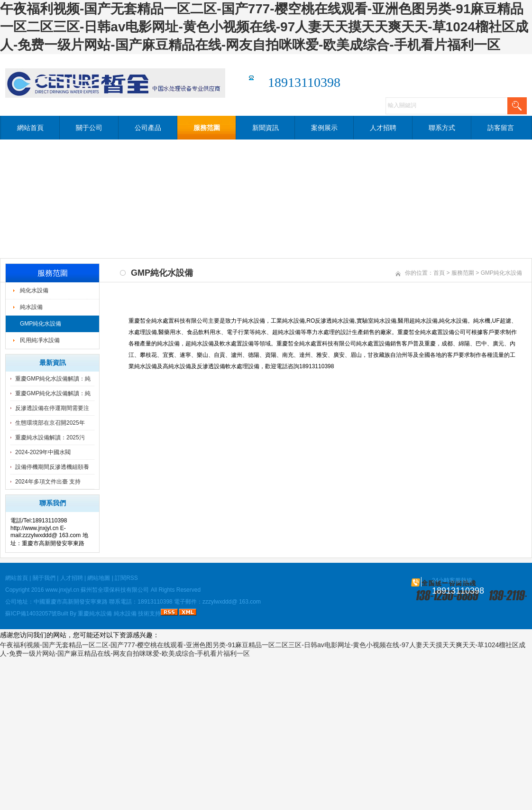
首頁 (439, 273)
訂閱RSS (126, 578)
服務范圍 (207, 128)
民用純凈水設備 (40, 340)
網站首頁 (30, 128)
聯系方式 (442, 128)
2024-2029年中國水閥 (43, 452)
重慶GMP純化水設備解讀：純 (53, 379)
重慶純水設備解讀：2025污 (50, 438)
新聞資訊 (266, 128)
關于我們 (44, 578)
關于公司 (89, 128)
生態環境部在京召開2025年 (50, 423)
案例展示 (324, 128)
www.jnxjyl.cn (62, 590)
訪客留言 (501, 128)
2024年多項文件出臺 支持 (48, 482)
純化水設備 (34, 290)
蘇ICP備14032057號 (31, 614)
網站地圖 (99, 578)
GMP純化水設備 (41, 324)
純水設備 (31, 307)
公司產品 (148, 128)
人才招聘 (383, 128)
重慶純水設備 (95, 614)
